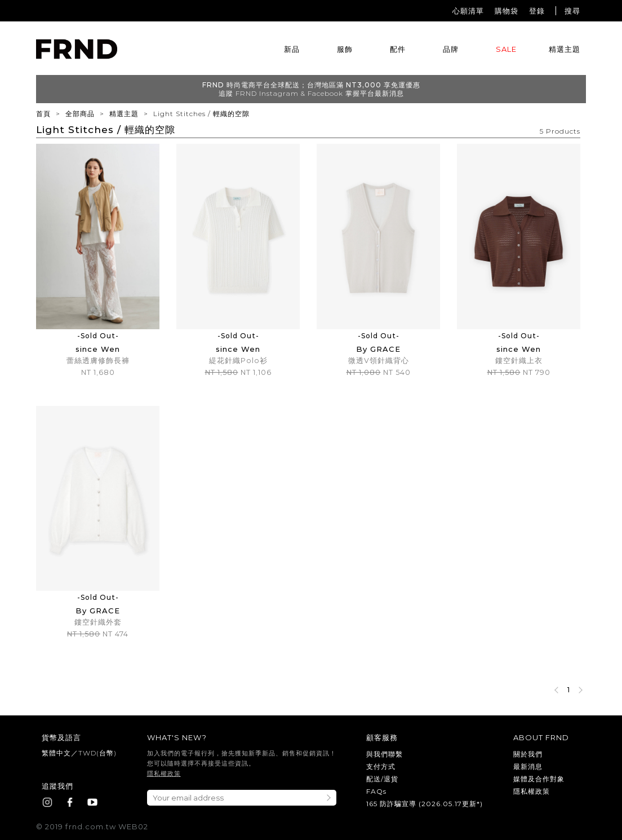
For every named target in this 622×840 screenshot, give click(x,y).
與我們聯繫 (385, 754)
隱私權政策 (164, 773)
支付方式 (381, 766)
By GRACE (378, 349)
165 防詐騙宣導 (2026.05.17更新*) (425, 804)
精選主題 (565, 49)
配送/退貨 (382, 779)
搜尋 (572, 11)
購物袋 (507, 11)
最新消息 (528, 766)
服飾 (345, 49)
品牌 (451, 49)
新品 (292, 49)
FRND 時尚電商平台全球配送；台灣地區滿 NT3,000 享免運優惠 (311, 85)
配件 (398, 49)
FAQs (376, 791)
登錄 (537, 11)
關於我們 (528, 754)
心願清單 (468, 11)
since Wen (98, 349)
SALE (506, 49)
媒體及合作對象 (539, 779)
